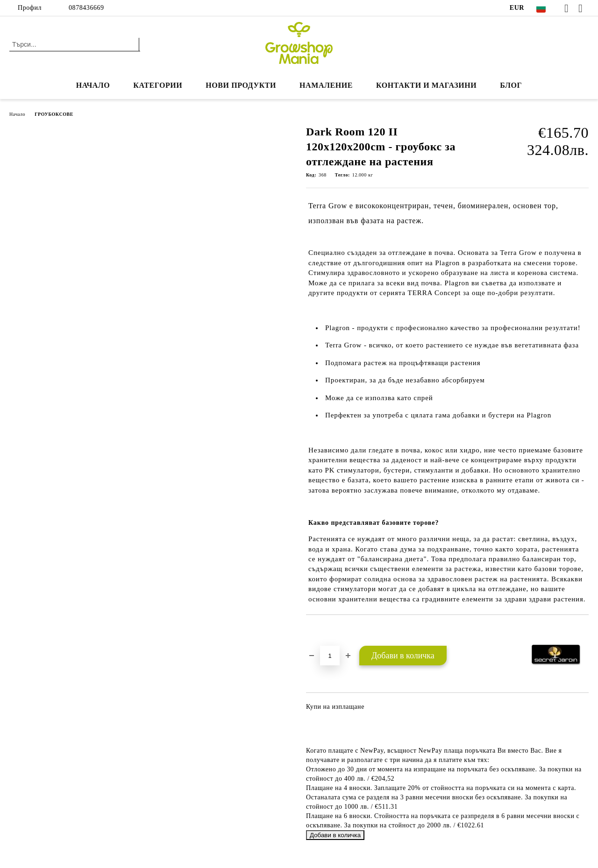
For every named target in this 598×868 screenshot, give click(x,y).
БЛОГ (511, 85)
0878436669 (86, 8)
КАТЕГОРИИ (158, 85)
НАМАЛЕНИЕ (326, 85)
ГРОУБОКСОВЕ (54, 114)
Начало (93, 85)
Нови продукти (241, 85)
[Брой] (330, 656)
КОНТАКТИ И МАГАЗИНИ (426, 85)
